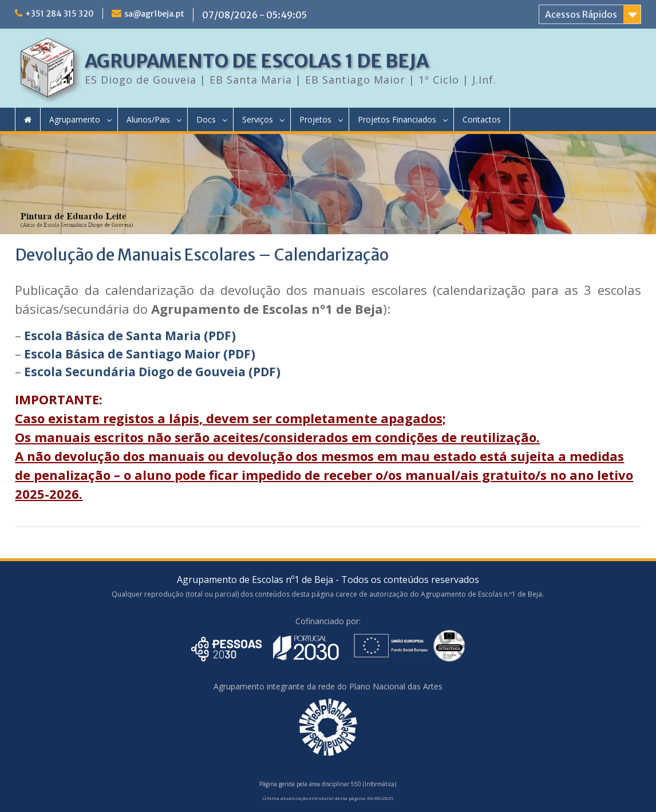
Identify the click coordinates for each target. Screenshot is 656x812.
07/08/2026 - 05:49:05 (254, 15)
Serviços (258, 119)
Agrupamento (75, 119)
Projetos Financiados (397, 119)
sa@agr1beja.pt (154, 14)
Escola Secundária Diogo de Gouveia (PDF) (152, 372)
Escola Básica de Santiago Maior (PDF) (140, 354)
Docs (206, 119)
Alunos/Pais (148, 119)
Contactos (482, 119)
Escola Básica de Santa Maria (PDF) (130, 336)
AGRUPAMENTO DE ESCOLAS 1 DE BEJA (257, 61)
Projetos (315, 119)
